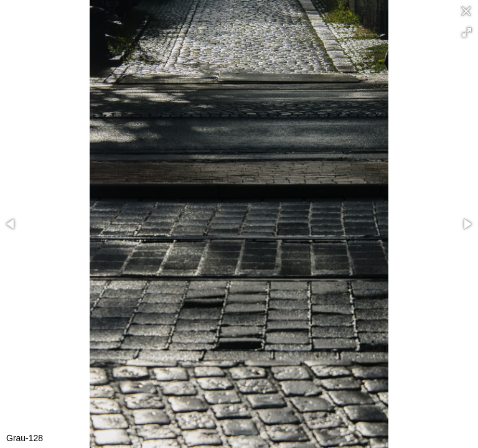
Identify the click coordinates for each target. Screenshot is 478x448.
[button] (467, 32)
